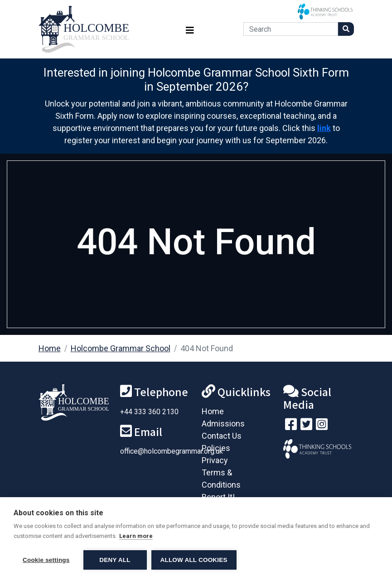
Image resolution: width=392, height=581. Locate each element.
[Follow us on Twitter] (306, 426)
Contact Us (222, 436)
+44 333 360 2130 (149, 412)
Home (50, 348)
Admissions (223, 424)
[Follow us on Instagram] (322, 426)
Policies (216, 448)
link (324, 128)
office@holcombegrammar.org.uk (172, 451)
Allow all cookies (194, 560)
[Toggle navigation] (190, 29)
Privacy (215, 460)
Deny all (115, 560)
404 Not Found (207, 348)
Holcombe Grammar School (121, 348)
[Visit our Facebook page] (291, 426)
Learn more (136, 536)
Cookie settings (46, 560)
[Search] (291, 29)
